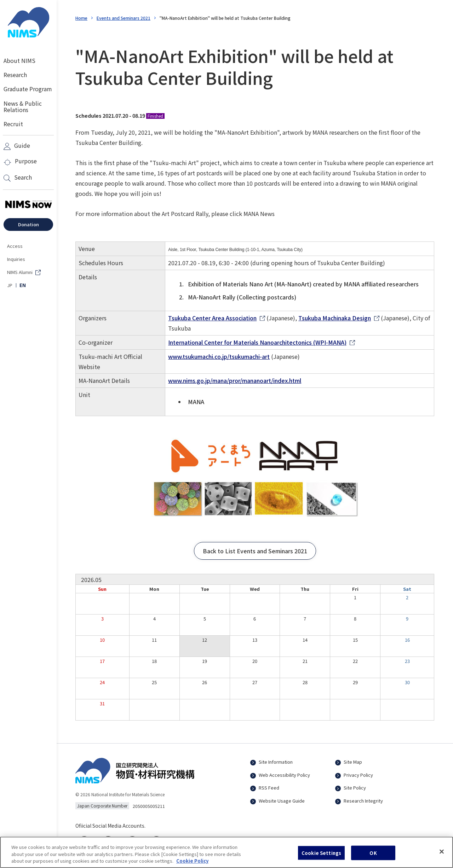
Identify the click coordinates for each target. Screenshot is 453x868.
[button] (255, 551)
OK (373, 857)
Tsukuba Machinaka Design (335, 318)
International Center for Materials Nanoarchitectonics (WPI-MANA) (257, 342)
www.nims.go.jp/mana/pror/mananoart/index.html (235, 380)
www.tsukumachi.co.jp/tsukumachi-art (219, 356)
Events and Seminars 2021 (124, 18)
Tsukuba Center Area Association (212, 318)
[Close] (442, 856)
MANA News (259, 214)
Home (81, 18)
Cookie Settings (321, 857)
